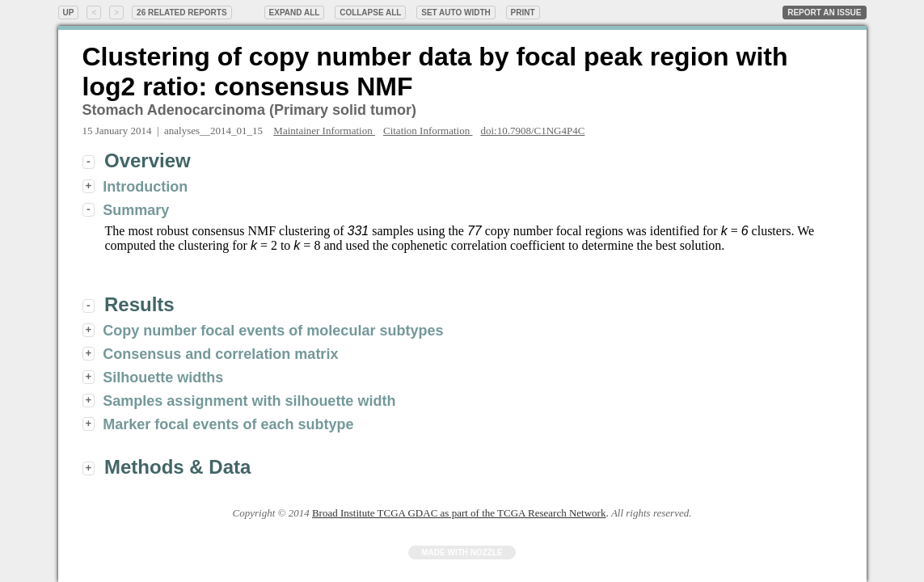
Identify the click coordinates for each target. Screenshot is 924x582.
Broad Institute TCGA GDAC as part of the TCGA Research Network (459, 513)
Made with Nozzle (462, 552)
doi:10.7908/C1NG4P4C (532, 131)
